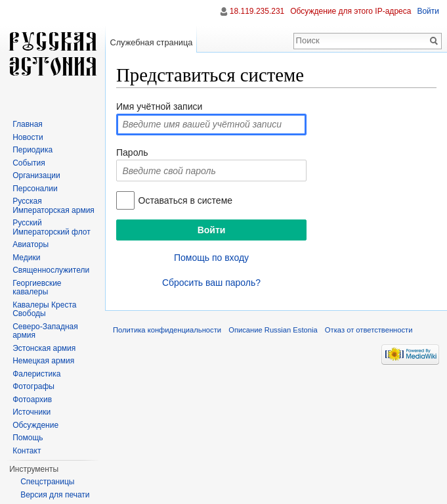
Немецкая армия (43, 361)
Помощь (28, 438)
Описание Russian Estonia (273, 330)
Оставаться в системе (185, 200)
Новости (28, 137)
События (29, 163)
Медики (26, 258)
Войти (428, 11)
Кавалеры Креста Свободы (44, 309)
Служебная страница (151, 42)
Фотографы (33, 386)
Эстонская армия (44, 348)
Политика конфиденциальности (167, 330)
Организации (36, 175)
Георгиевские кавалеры (37, 288)
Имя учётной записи (159, 106)
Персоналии (35, 189)
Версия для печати (55, 495)
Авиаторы (31, 244)
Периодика (32, 150)
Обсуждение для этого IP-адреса (351, 11)
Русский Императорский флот (51, 227)
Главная (28, 124)
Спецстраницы (47, 482)
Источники (32, 412)
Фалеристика (36, 374)
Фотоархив (32, 400)
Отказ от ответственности (369, 330)
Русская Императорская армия (53, 206)
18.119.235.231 (257, 11)
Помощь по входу (211, 258)
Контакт (27, 451)
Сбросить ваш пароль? (211, 283)
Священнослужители (51, 270)
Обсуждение (35, 425)
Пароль (132, 152)
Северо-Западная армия (45, 331)
